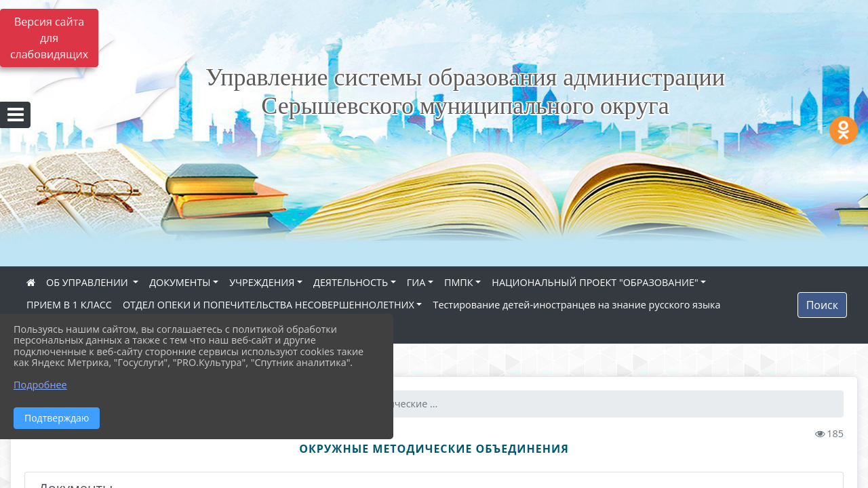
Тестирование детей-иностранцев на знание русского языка (576, 305)
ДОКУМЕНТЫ (180, 282)
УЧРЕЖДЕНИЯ (262, 282)
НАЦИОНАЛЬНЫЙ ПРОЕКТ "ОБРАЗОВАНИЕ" (595, 282)
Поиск (822, 305)
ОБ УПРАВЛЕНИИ (88, 282)
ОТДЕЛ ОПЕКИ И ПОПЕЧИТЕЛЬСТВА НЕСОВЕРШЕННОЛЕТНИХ (269, 305)
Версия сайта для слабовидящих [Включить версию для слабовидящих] (49, 38)
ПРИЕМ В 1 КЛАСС (69, 305)
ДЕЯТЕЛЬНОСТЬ (351, 282)
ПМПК (459, 282)
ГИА (416, 282)
